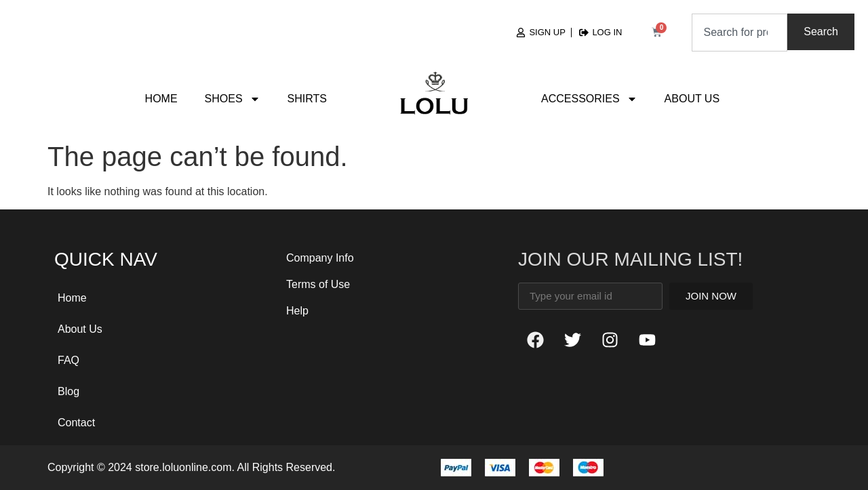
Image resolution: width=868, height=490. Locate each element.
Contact (76, 423)
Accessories (589, 99)
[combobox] (739, 33)
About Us (692, 99)
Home (161, 99)
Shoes (233, 99)
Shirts (307, 99)
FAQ (68, 360)
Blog (68, 391)
